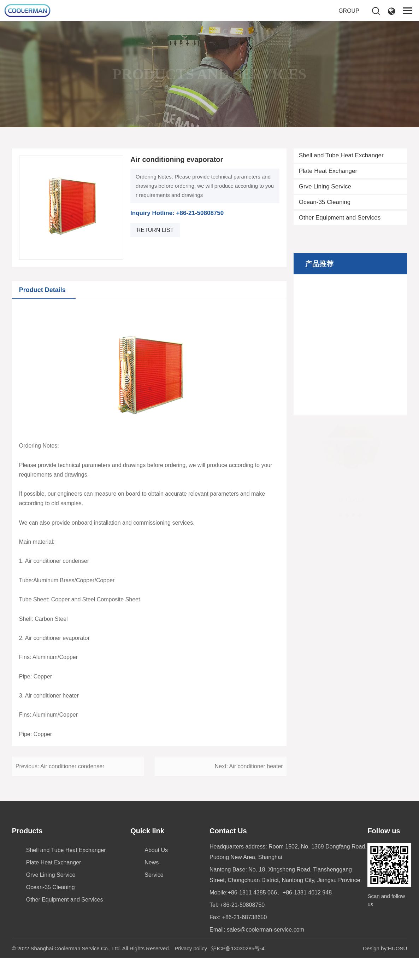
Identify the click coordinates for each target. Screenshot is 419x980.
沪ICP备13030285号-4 (238, 948)
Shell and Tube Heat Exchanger (341, 166)
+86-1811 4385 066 (252, 892)
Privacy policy (191, 948)
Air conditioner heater (256, 791)
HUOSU (397, 948)
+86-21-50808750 (242, 905)
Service (154, 875)
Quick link (147, 831)
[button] (341, 512)
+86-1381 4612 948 (307, 892)
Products (27, 831)
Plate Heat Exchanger (328, 182)
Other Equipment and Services (340, 228)
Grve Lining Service (325, 197)
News (152, 862)
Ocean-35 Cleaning (325, 213)
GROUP (349, 11)
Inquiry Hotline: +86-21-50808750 (177, 238)
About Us (156, 850)
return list (155, 255)
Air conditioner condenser (72, 791)
